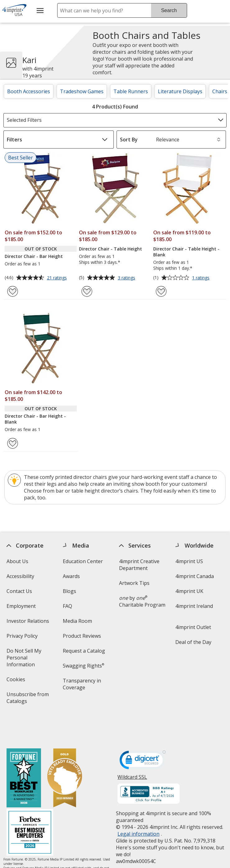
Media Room (77, 621)
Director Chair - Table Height (110, 249)
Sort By (129, 140)
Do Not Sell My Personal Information (30, 660)
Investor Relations (29, 623)
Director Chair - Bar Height (34, 256)
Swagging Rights (83, 666)
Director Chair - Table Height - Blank (186, 252)
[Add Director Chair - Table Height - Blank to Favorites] (161, 291)
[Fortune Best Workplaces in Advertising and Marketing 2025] (24, 751)
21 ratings (58, 278)
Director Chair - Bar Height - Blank (35, 419)
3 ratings (127, 278)
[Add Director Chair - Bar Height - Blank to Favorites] (13, 443)
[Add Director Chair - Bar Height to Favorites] (13, 291)
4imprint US (189, 561)
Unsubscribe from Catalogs (28, 700)
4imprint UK (190, 591)
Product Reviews (82, 636)
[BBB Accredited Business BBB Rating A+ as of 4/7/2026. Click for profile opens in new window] (149, 767)
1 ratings (202, 278)
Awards (71, 576)
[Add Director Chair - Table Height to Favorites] (87, 291)
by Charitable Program (143, 601)
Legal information (139, 806)
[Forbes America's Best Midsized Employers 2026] (30, 806)
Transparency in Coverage (83, 686)
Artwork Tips (135, 583)
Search (169, 10)
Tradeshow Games (82, 91)
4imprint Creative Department (140, 565)
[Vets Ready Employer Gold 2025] (65, 751)
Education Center (83, 561)
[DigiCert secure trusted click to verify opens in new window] (143, 734)
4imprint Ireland (194, 606)
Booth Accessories (29, 91)
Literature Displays (180, 91)
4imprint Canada (195, 576)
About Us (17, 561)
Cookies (17, 681)
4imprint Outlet (193, 627)
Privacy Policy (23, 638)
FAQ (67, 606)
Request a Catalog (84, 651)
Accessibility (20, 576)
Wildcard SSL (133, 752)
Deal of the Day (194, 642)
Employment (21, 606)
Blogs (69, 591)
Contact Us (19, 591)
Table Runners (131, 91)
